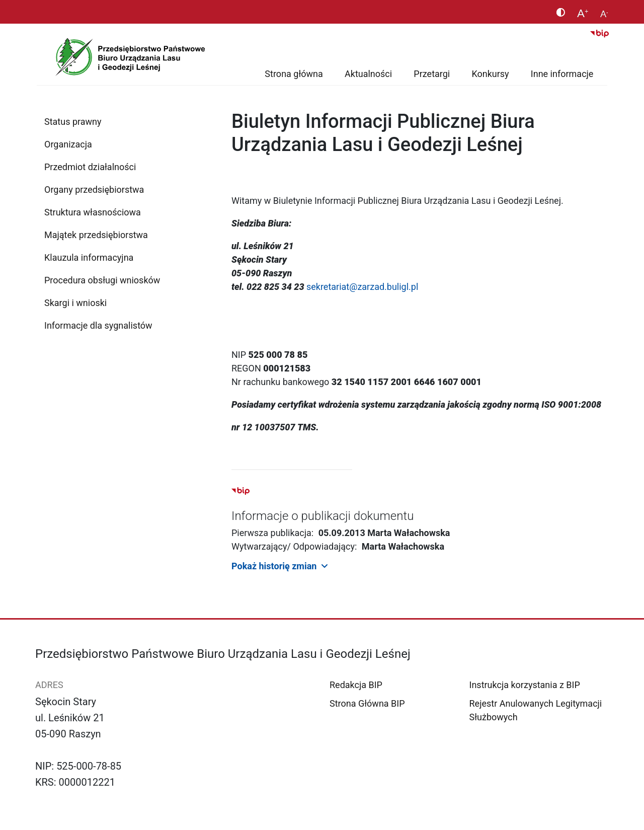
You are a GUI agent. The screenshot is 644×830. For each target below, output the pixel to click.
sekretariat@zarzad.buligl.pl (362, 287)
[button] (420, 565)
